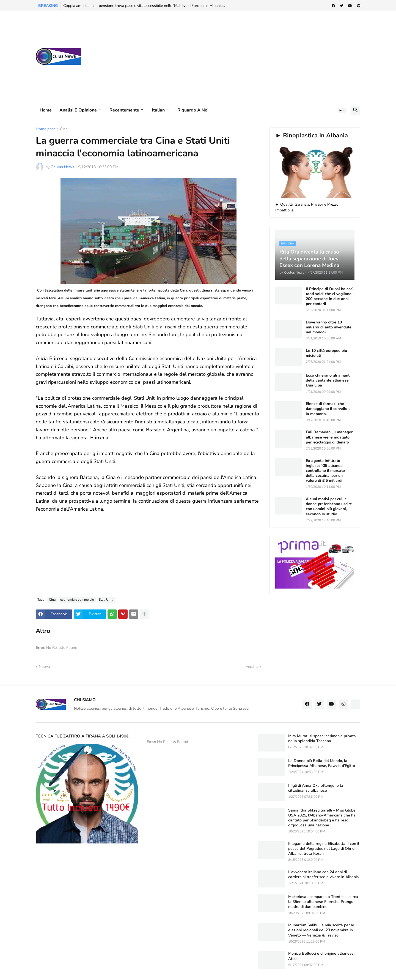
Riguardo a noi (193, 110)
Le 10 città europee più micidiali (326, 353)
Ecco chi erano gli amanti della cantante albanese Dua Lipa (328, 380)
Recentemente (124, 110)
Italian (158, 110)
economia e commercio (77, 600)
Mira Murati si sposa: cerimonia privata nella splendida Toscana (322, 739)
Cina (64, 129)
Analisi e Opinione (78, 110)
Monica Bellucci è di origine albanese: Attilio (321, 956)
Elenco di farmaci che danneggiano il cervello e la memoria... (328, 409)
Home (46, 110)
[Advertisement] (260, 56)
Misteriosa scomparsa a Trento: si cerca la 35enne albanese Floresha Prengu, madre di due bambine (323, 902)
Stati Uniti (106, 600)
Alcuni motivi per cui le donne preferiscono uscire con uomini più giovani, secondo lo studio (329, 507)
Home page (46, 129)
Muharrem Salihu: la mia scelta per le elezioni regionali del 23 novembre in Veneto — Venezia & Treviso (321, 930)
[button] (342, 110)
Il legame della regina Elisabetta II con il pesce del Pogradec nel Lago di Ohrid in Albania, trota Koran (324, 849)
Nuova (44, 667)
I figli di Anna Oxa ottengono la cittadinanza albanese (316, 788)
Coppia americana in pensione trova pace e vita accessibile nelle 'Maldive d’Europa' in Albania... (144, 6)
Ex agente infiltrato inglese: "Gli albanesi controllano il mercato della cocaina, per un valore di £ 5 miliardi (325, 471)
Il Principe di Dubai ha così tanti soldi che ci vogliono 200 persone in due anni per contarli (330, 297)
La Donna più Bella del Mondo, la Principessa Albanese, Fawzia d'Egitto (322, 763)
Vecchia (252, 667)
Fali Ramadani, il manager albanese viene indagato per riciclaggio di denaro (329, 437)
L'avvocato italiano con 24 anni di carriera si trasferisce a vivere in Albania (324, 875)
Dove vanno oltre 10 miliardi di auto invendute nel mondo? (329, 327)
